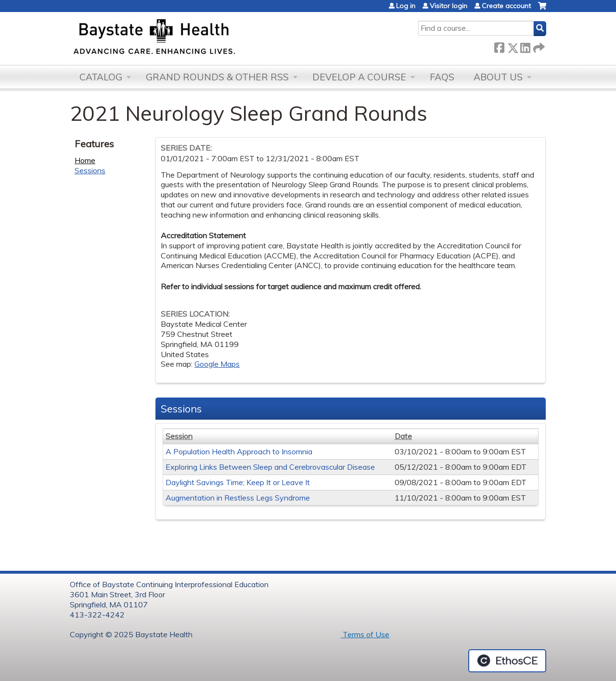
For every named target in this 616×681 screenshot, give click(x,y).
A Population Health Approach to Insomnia (239, 451)
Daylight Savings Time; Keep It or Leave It (238, 482)
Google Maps (217, 364)
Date (403, 436)
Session (179, 436)
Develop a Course (359, 77)
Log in (406, 6)
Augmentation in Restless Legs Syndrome (238, 498)
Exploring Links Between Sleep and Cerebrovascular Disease (270, 467)
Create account (506, 6)
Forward (538, 46)
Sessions (90, 170)
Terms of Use (365, 634)
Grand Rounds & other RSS (217, 77)
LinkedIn (525, 46)
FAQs (442, 77)
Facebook (499, 46)
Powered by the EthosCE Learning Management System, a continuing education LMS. (507, 661)
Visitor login (449, 6)
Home (85, 160)
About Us (498, 77)
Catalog (101, 77)
